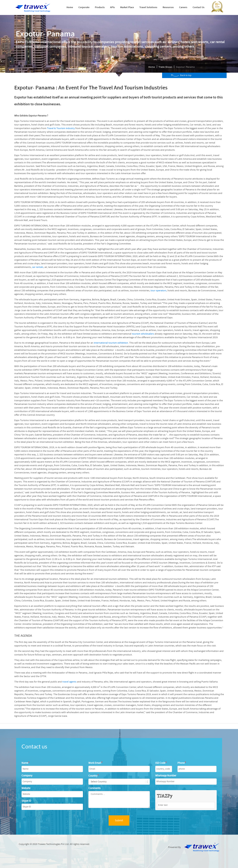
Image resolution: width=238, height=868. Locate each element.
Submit (119, 820)
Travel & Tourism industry (61, 128)
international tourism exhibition (111, 343)
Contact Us (199, 7)
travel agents (69, 682)
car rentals (38, 267)
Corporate (84, 7)
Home (70, 7)
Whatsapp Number (166, 776)
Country (94, 776)
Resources (168, 7)
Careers (183, 7)
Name (25, 763)
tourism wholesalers (143, 334)
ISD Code (161, 763)
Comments (94, 788)
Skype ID (26, 801)
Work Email (95, 763)
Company (27, 776)
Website (26, 788)
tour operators (158, 291)
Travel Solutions (148, 7)
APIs (112, 7)
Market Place (127, 7)
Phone (182, 763)
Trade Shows (165, 67)
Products (100, 7)
